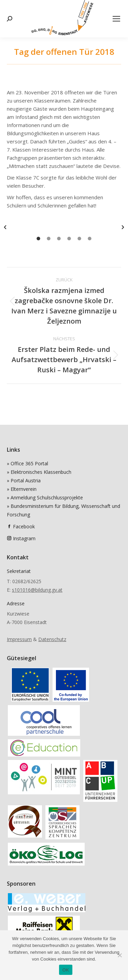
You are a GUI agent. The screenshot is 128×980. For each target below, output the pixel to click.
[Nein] (119, 955)
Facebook (24, 526)
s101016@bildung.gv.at (37, 590)
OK (66, 970)
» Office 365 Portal (27, 463)
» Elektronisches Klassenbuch (39, 472)
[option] (64, 227)
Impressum (19, 639)
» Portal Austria (24, 480)
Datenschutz (52, 639)
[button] (5, 227)
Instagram (24, 538)
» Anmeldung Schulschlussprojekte (45, 497)
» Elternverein (22, 489)
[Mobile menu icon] (116, 19)
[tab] (39, 238)
